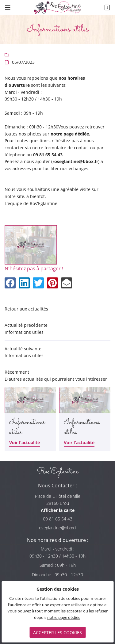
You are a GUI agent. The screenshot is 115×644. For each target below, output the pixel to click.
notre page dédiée (64, 617)
